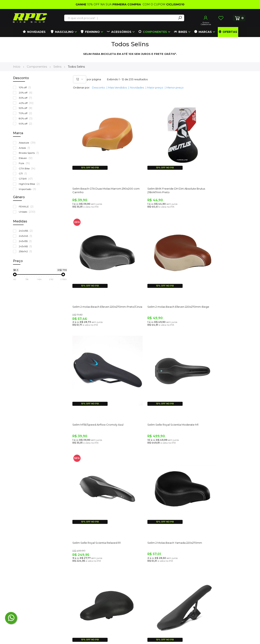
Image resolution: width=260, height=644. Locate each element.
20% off (26, 93)
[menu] (130, 32)
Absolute (28, 143)
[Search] (180, 18)
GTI (24, 173)
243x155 (26, 241)
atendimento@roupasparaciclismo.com (42, 564)
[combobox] (121, 18)
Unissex (28, 212)
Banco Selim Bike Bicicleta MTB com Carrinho (97, 489)
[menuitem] (34, 32)
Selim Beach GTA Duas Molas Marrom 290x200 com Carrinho (98, 175)
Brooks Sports (30, 153)
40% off (27, 103)
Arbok (25, 148)
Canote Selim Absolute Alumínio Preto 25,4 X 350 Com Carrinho (218, 489)
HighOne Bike (30, 184)
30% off (26, 98)
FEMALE (27, 206)
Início (17, 67)
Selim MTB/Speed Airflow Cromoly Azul (159, 278)
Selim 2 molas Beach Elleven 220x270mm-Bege (92, 280)
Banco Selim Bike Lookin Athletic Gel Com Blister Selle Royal (157, 489)
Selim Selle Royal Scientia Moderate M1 (219, 278)
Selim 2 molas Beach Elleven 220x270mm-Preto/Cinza (212, 175)
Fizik (25, 163)
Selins (58, 67)
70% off (26, 113)
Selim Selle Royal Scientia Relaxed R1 (97, 383)
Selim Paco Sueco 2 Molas (210, 383)
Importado (28, 189)
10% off (26, 87)
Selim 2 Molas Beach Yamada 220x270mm (152, 384)
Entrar (206, 18)
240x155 (27, 231)
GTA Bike (28, 168)
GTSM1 (27, 179)
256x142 (26, 251)
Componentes (37, 67)
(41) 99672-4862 (30, 582)
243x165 (26, 246)
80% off (26, 118)
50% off (26, 108)
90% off (26, 124)
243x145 (26, 236)
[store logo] (30, 18)
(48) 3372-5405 (28, 573)
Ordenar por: (81, 87)
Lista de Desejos (221, 18)
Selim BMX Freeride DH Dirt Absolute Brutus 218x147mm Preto (157, 175)
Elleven (26, 158)
